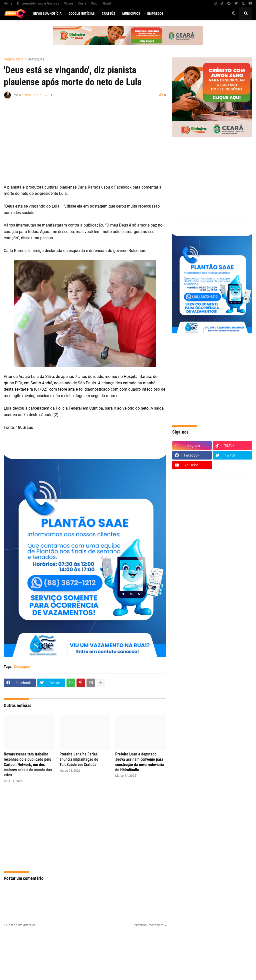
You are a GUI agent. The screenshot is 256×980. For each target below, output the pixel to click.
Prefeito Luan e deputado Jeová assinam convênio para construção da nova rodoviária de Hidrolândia (140, 762)
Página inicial (14, 59)
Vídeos (69, 3)
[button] (234, 13)
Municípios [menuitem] (131, 13)
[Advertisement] (80, 144)
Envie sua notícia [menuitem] (47, 13)
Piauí (95, 3)
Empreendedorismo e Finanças (38, 3)
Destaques (36, 59)
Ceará (82, 3)
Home (8, 3)
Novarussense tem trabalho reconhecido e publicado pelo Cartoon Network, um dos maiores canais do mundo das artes (28, 764)
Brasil (107, 3)
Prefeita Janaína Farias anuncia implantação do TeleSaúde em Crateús (79, 759)
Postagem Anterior (21, 925)
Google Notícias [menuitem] (82, 13)
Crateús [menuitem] (108, 13)
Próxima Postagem (149, 925)
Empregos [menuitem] (155, 13)
